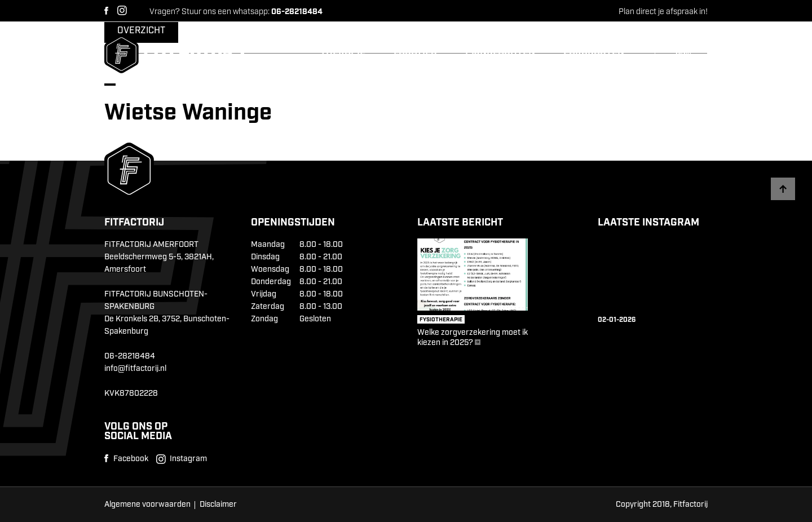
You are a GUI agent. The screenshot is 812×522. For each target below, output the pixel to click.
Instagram (122, 10)
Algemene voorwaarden (147, 505)
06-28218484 (130, 356)
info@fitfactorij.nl (135, 369)
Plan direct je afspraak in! (663, 12)
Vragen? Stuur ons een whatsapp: (236, 12)
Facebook (106, 11)
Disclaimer (218, 505)
